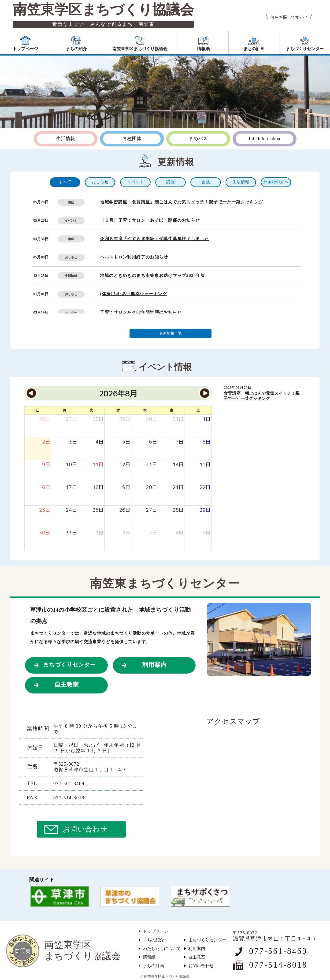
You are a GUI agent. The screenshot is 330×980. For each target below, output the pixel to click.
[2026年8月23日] (45, 510)
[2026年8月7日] (180, 442)
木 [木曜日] (145, 410)
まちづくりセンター (69, 665)
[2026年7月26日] (45, 419)
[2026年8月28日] (178, 510)
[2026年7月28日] (98, 419)
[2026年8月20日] (151, 487)
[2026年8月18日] (98, 487)
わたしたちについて (162, 949)
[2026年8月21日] (178, 487)
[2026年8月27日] (151, 510)
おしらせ (71, 257)
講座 (71, 202)
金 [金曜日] (171, 410)
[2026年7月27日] (71, 419)
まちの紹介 (153, 940)
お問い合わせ (85, 829)
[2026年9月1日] (100, 533)
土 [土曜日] (198, 410)
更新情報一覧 (171, 333)
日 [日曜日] (38, 410)
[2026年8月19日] (125, 487)
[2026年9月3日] (153, 533)
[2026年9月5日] (207, 533)
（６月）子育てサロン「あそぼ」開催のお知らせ (150, 220)
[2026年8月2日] (46, 442)
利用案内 (154, 665)
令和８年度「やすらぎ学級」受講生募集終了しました (154, 239)
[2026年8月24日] (71, 510)
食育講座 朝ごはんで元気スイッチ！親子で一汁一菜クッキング (262, 396)
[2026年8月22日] (205, 487)
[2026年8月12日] (125, 465)
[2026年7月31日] (178, 419)
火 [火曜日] (91, 410)
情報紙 (149, 957)
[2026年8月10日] (71, 465)
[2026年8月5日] (126, 442)
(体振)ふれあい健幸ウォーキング (133, 294)
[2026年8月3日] (73, 442)
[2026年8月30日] (45, 533)
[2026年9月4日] (180, 533)
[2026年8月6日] (153, 442)
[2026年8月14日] (178, 465)
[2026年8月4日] (100, 442)
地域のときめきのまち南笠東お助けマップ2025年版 (152, 276)
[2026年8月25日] (98, 510)
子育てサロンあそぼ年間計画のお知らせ (141, 312)
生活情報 (71, 276)
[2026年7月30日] (151, 419)
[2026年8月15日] (205, 465)
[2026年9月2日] (126, 533)
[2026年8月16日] (45, 487)
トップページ (156, 931)
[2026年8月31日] (71, 533)
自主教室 (67, 685)
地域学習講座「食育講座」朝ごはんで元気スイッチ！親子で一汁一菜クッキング (182, 202)
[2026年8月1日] (207, 419)
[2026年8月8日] (207, 442)
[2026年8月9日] (46, 465)
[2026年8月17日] (71, 487)
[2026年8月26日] (125, 510)
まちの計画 (153, 966)
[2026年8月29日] (205, 510)
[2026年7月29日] (125, 419)
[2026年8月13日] (151, 465)
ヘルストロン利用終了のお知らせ (134, 257)
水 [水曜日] (118, 410)
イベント (71, 221)
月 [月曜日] (65, 410)
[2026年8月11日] (98, 465)
